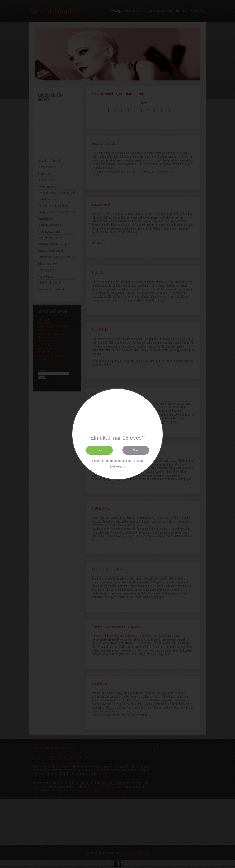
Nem (136, 450)
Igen (99, 450)
